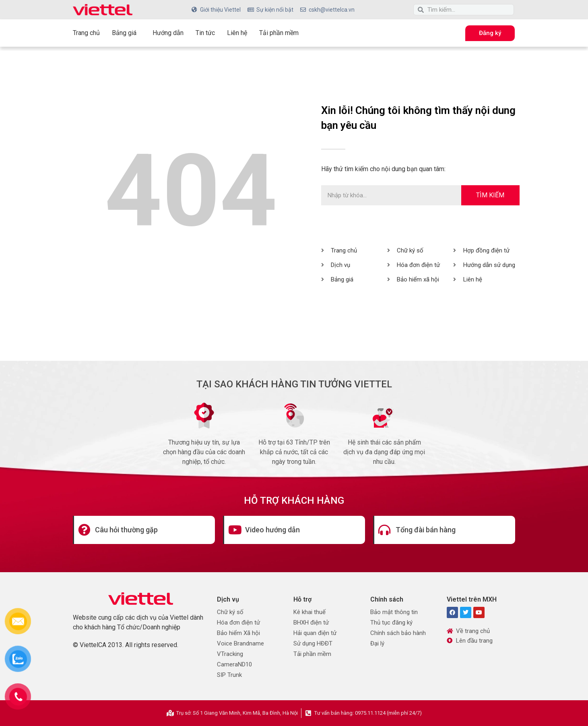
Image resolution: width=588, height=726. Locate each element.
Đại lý (377, 643)
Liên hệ (237, 33)
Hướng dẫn (168, 33)
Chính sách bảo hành (398, 633)
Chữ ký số (230, 612)
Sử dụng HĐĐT (313, 643)
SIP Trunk (229, 675)
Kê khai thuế (309, 612)
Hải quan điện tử (315, 633)
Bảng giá (126, 33)
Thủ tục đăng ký (391, 623)
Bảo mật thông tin (394, 612)
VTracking (230, 654)
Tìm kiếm (490, 195)
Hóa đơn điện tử (238, 623)
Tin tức (205, 33)
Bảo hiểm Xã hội (238, 633)
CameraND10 (234, 664)
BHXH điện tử (311, 623)
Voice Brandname (240, 643)
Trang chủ (86, 33)
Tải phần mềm (279, 33)
